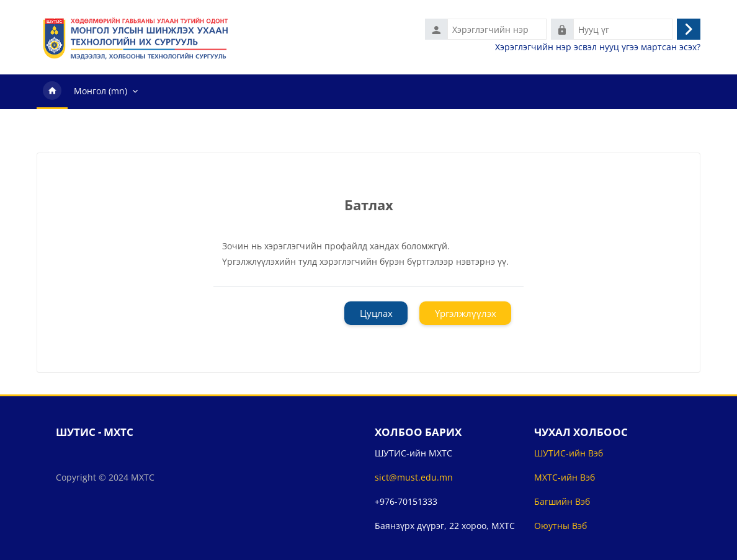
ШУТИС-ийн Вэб (569, 453)
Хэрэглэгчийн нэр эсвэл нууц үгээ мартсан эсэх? (598, 47)
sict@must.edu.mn (414, 477)
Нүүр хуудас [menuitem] (52, 92)
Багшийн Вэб (562, 501)
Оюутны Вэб (561, 526)
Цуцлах (376, 313)
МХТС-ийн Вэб (565, 477)
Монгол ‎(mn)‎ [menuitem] (100, 91)
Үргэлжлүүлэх (466, 313)
